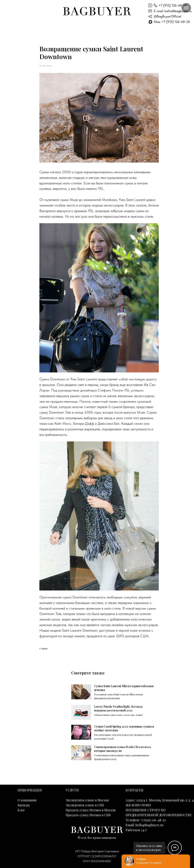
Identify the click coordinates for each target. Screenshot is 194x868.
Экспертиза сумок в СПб (85, 805)
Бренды (24, 805)
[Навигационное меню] (186, 8)
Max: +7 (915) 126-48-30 (172, 22)
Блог (21, 810)
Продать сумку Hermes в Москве (91, 810)
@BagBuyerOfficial (168, 16)
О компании (27, 800)
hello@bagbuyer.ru (149, 825)
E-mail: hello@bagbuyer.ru (173, 11)
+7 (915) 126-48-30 (173, 5)
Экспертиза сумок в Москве (87, 800)
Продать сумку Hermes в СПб (88, 815)
